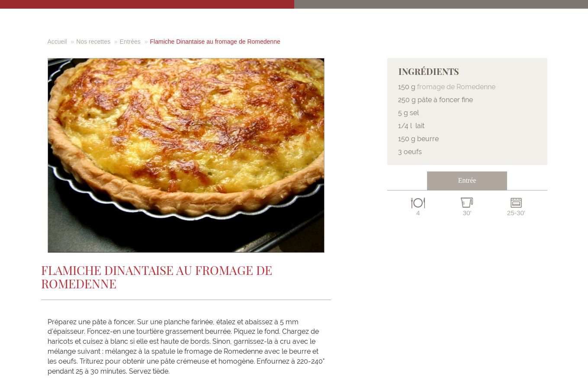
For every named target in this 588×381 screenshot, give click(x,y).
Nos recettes (93, 42)
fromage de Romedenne (456, 87)
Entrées (130, 42)
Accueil (57, 42)
